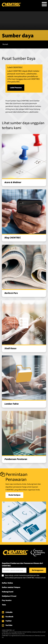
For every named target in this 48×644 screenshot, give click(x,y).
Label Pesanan (16, 88)
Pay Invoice (7, 600)
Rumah (5, 44)
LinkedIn (9, 612)
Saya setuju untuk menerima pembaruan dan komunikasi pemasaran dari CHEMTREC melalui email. (25, 577)
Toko (4, 605)
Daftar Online (7, 583)
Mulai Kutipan (14, 495)
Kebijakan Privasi (9, 596)
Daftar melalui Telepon (11, 587)
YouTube (9, 625)
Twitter (9, 621)
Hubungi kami (8, 592)
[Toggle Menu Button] (44, 4)
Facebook (9, 617)
